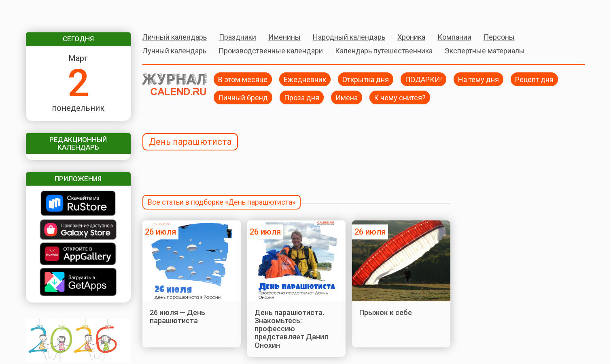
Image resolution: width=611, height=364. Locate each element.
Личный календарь (175, 37)
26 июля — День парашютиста (177, 316)
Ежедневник (305, 79)
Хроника (411, 37)
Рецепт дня (534, 79)
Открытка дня (366, 79)
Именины (284, 37)
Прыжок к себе (386, 312)
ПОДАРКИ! (423, 79)
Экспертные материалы (485, 51)
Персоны (499, 37)
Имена (347, 97)
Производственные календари (271, 51)
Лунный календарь (174, 51)
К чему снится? (400, 97)
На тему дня (478, 79)
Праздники (238, 37)
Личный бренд (243, 97)
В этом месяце (243, 79)
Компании (454, 37)
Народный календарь (349, 37)
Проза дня (302, 97)
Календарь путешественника (384, 51)
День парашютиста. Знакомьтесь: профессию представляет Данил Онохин (292, 329)
